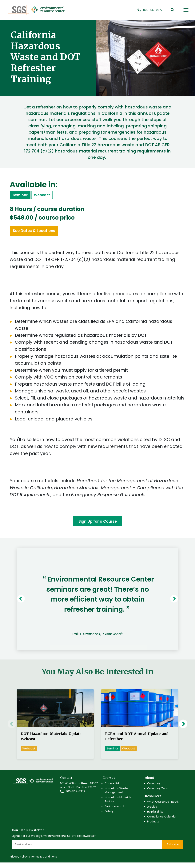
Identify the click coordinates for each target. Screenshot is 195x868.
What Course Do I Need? (163, 807)
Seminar (112, 754)
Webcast (59, 196)
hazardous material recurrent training (133, 264)
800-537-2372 (75, 797)
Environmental (114, 812)
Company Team (158, 794)
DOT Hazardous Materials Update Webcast (51, 742)
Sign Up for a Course (97, 526)
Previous (28, 604)
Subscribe (173, 850)
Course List (112, 789)
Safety (109, 817)
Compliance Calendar (162, 822)
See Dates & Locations (42, 234)
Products (153, 827)
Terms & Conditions (44, 862)
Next (169, 604)
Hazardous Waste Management (116, 796)
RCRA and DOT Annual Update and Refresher (137, 742)
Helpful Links (155, 817)
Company (154, 789)
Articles (152, 812)
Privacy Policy (19, 862)
